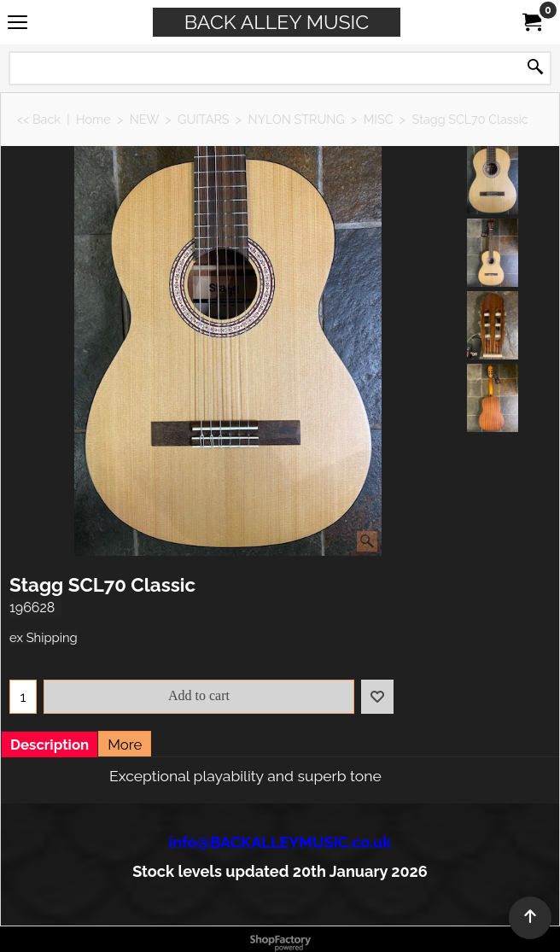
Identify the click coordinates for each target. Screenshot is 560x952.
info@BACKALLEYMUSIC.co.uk (280, 842)
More (125, 745)
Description (50, 745)
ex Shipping (44, 637)
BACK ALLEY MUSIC (277, 22)
